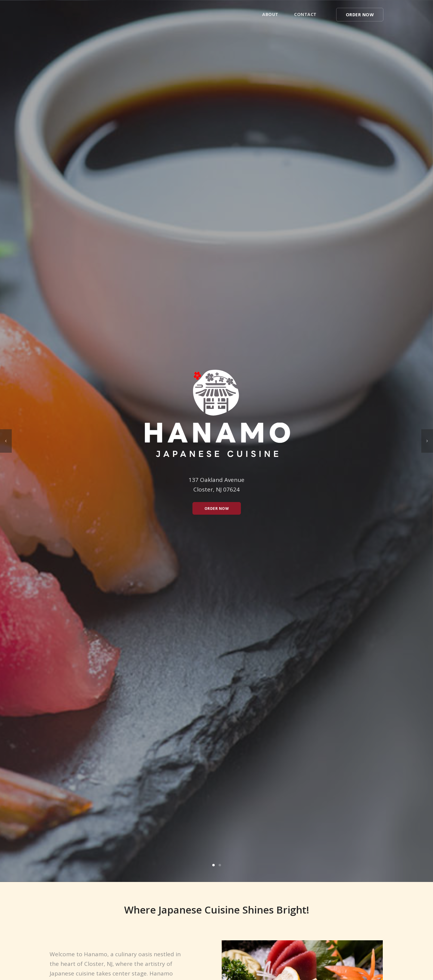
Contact (305, 14)
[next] (427, 441)
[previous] (6, 441)
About (270, 14)
